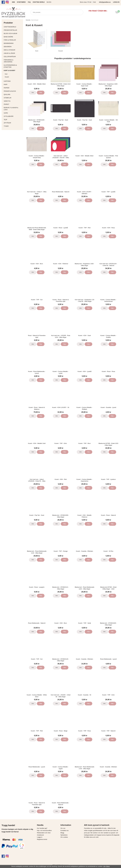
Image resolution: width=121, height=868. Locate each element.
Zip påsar (7, 123)
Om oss (63, 828)
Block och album (13, 33)
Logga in (40, 837)
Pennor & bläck (13, 91)
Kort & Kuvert (13, 70)
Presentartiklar (13, 30)
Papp (13, 84)
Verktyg (13, 101)
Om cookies (64, 837)
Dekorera (13, 47)
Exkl (95, 2)
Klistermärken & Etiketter (13, 66)
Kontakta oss (64, 830)
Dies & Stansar (13, 50)
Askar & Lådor (9, 53)
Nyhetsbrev (64, 835)
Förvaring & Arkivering (13, 61)
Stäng (108, 866)
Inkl (90, 2)
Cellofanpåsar (10, 57)
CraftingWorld (13, 27)
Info (33, 92)
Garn (13, 113)
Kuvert (13, 77)
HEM (13, 2)
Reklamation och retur (44, 833)
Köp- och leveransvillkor (44, 830)
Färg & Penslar (13, 40)
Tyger (13, 126)
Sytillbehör (13, 116)
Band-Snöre (13, 37)
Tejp (13, 120)
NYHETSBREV (21, 2)
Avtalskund (40, 835)
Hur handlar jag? (42, 828)
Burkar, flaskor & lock (13, 109)
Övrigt (6, 104)
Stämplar (13, 98)
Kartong (13, 81)
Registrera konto (42, 839)
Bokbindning (13, 43)
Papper (13, 88)
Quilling (13, 94)
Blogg (49, 2)
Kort (13, 74)
